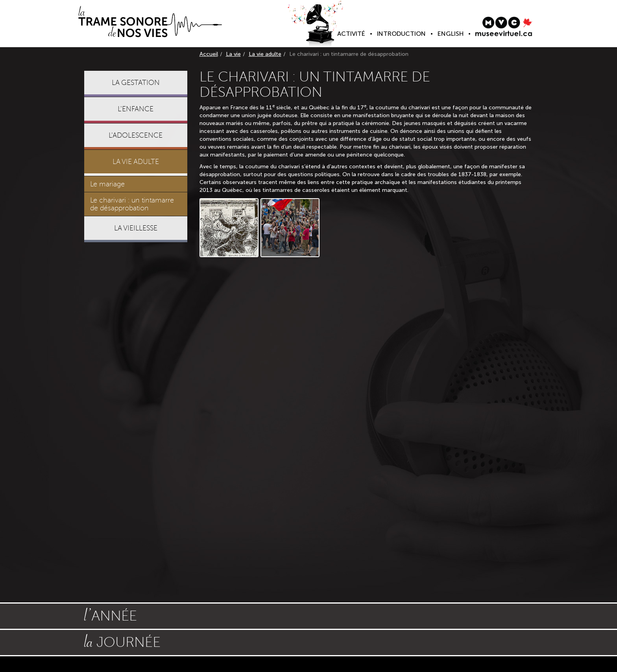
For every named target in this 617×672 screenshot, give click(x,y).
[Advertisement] (136, 368)
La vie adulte (265, 54)
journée (122, 641)
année (111, 615)
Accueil (209, 54)
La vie (233, 54)
